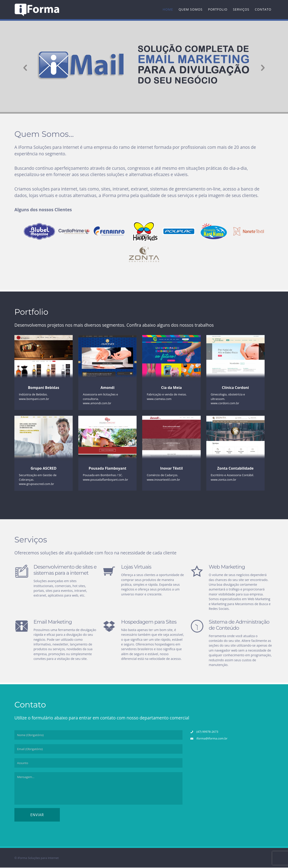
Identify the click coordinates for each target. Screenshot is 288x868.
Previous (23, 67)
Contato (263, 9)
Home (168, 9)
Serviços (241, 9)
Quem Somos (191, 9)
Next (265, 67)
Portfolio (218, 9)
